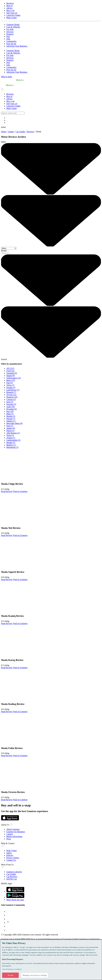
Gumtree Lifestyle (14, 872)
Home (4, 132)
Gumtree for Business (16, 832)
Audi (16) (11, 407)
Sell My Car (12, 879)
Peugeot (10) (12, 397)
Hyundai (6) (12, 409)
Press (9, 839)
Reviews (10, 3)
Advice (9, 8)
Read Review (7, 491)
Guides (11, 132)
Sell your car (12, 13)
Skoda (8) (11, 376)
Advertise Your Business (17, 46)
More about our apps (15, 900)
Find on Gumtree (20, 491)
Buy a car (10, 10)
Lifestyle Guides (13, 15)
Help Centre (12, 18)
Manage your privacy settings (35, 975)
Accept (10, 975)
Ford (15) (10, 371)
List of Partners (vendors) (12, 969)
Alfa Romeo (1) (13, 433)
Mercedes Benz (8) (14, 423)
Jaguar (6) (11, 428)
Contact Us (11, 860)
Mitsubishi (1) (12, 447)
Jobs (8, 39)
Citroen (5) (11, 399)
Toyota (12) (11, 395)
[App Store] (10, 820)
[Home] (12, 82)
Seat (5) (10, 426)
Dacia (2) (10, 431)
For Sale (10, 29)
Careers (10, 834)
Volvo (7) (10, 385)
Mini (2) (10, 414)
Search (4, 359)
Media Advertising (14, 836)
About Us (5, 825)
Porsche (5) (11, 404)
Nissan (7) (11, 419)
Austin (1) (11, 438)
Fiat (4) (10, 383)
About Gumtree (13, 829)
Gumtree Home (13, 25)
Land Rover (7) (13, 390)
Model (4, 251)
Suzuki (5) (11, 387)
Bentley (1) (11, 445)
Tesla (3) (10, 435)
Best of (9, 6)
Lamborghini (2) (13, 440)
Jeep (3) (10, 402)
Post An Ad (11, 44)
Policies (10, 855)
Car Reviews (12, 877)
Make (3, 142)
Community (11, 41)
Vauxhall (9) (12, 373)
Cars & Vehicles (13, 27)
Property (10, 34)
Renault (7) (11, 392)
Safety (9, 853)
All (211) (10, 368)
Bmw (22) (11, 380)
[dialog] (51, 960)
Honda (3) (11, 443)
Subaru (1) (11, 421)
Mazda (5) (11, 416)
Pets (8, 36)
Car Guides (20, 132)
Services (10, 32)
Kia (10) (10, 411)
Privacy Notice (13, 858)
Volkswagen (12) (14, 378)
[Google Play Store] (1, 822)
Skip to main (7, 77)
